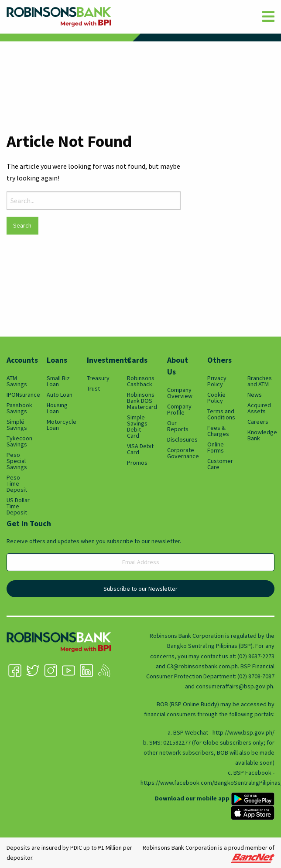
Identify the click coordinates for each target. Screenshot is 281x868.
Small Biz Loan (58, 381)
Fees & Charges (218, 431)
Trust (93, 388)
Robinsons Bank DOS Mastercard (140, 401)
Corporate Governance (181, 453)
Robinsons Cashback (140, 381)
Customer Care (220, 464)
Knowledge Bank (261, 435)
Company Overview (180, 393)
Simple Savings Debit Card (137, 426)
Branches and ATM (260, 381)
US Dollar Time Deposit (18, 506)
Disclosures (181, 439)
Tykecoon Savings (19, 441)
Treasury (98, 378)
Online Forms (216, 447)
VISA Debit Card (140, 449)
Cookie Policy (216, 398)
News (255, 395)
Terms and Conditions (221, 414)
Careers (258, 422)
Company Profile (179, 409)
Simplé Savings (17, 425)
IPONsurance (20, 395)
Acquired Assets (259, 408)
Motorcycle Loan (60, 425)
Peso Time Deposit (17, 483)
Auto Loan (60, 395)
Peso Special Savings (17, 461)
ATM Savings (17, 381)
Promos (137, 463)
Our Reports (178, 426)
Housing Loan (57, 408)
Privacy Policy (217, 381)
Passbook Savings (19, 408)
